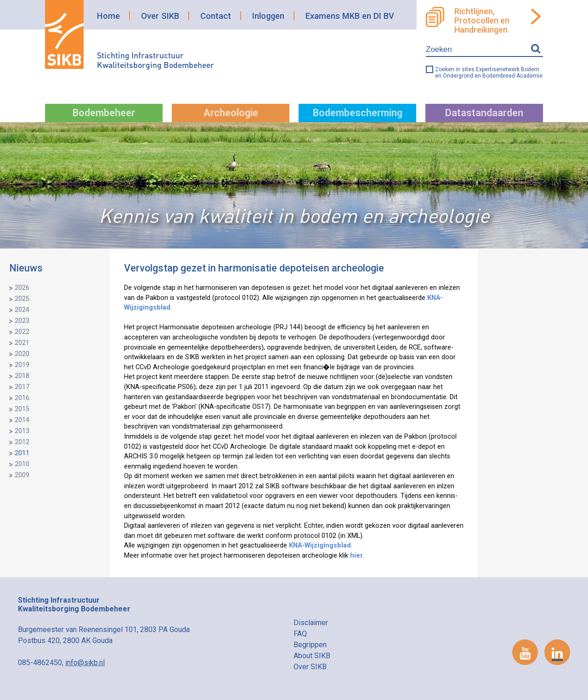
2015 (22, 409)
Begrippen (310, 645)
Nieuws (26, 268)
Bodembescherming (358, 113)
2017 (22, 387)
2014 (22, 420)
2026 (22, 288)
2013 (22, 431)
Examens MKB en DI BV (350, 16)
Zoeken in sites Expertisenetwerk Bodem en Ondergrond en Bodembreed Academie (489, 73)
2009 (22, 475)
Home (108, 16)
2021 (22, 343)
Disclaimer (311, 623)
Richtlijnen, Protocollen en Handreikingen (482, 21)
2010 (22, 464)
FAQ (300, 634)
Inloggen (268, 16)
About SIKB (312, 656)
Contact (216, 16)
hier (356, 556)
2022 (22, 332)
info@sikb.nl (85, 663)
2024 (22, 310)
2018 (22, 376)
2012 (22, 442)
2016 (22, 398)
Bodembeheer (104, 113)
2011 (22, 453)
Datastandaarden (484, 113)
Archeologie (231, 113)
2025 (22, 299)
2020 (22, 354)
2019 (22, 365)
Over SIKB (160, 16)
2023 (22, 321)
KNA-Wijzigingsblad (320, 545)
